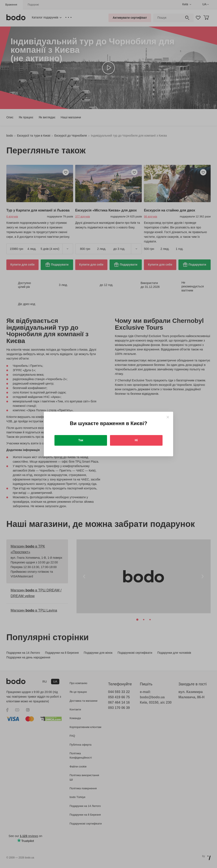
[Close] (168, 417)
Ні (136, 440)
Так (81, 440)
